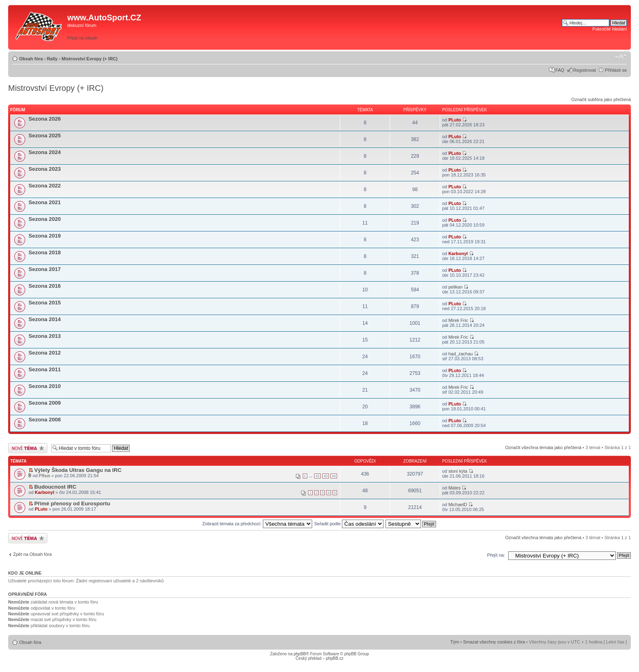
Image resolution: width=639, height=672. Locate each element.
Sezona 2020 (45, 219)
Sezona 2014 (45, 319)
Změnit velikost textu (621, 57)
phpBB (300, 654)
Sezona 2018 (45, 252)
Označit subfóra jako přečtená (601, 99)
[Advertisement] (446, 27)
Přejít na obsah (82, 38)
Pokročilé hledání (610, 29)
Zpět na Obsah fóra (32, 554)
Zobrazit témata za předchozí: (257, 524)
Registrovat (585, 70)
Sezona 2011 (45, 369)
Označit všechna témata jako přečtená (543, 447)
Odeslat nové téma (28, 448)
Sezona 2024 (45, 152)
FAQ (560, 70)
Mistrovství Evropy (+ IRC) (89, 59)
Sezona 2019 (45, 236)
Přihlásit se (616, 70)
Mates (454, 488)
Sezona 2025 (45, 136)
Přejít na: (496, 555)
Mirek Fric (458, 320)
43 (326, 476)
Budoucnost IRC (55, 487)
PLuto (455, 120)
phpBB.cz (335, 658)
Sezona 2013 (45, 336)
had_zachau (461, 354)
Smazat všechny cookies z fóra (494, 642)
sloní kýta (458, 471)
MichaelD (458, 505)
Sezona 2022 (45, 186)
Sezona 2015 (45, 303)
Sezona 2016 (45, 286)
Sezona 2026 (45, 119)
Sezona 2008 (45, 420)
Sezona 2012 (45, 353)
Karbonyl (458, 253)
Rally (52, 59)
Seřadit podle (349, 524)
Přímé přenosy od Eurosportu (72, 503)
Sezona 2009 (45, 403)
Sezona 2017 (45, 269)
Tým (455, 642)
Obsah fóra (31, 59)
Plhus (44, 476)
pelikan (455, 287)
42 (317, 476)
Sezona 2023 (45, 169)
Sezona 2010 (45, 386)
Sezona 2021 (45, 202)
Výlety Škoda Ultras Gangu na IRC (78, 470)
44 (334, 476)
